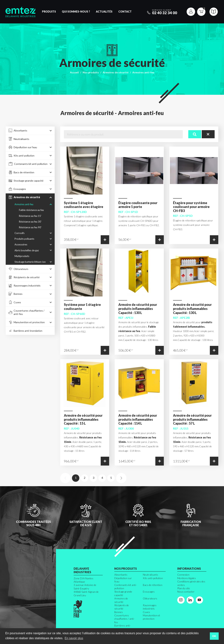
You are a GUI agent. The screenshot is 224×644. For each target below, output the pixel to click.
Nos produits (91, 72)
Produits (49, 12)
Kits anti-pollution (153, 578)
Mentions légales (187, 578)
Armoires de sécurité (116, 72)
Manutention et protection (151, 617)
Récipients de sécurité (122, 607)
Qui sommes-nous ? (76, 12)
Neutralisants (150, 575)
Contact (125, 12)
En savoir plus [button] (74, 638)
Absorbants (121, 575)
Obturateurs (150, 598)
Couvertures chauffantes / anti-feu (124, 619)
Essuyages (149, 592)
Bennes (119, 612)
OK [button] (214, 636)
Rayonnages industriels (150, 607)
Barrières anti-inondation (122, 627)
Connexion (183, 575)
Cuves (146, 612)
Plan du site (184, 588)
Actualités (104, 12)
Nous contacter (186, 592)
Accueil (74, 72)
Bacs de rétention (153, 585)
